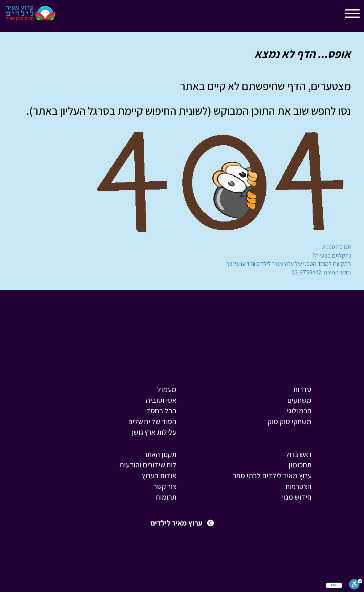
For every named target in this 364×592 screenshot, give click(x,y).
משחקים (299, 400)
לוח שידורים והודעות (148, 465)
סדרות (302, 389)
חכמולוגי (299, 411)
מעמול (167, 389)
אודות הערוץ (159, 476)
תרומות (166, 497)
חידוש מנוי (297, 497)
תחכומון (300, 465)
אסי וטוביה (161, 400)
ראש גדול (299, 454)
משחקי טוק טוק (290, 422)
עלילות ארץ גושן (154, 432)
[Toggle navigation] (67, 15)
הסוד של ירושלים (152, 422)
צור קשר (165, 487)
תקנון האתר (160, 454)
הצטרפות (298, 487)
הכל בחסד (161, 411)
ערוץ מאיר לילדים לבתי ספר (272, 476)
